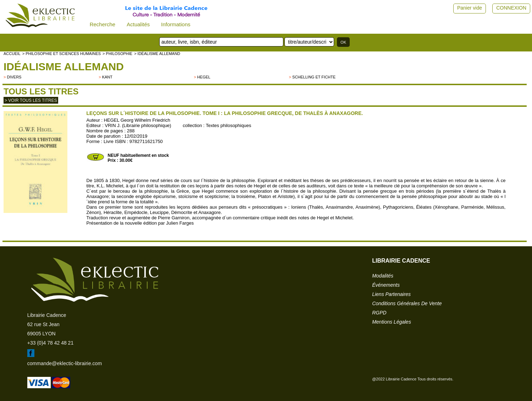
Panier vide (470, 8)
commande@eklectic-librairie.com (65, 363)
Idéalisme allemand (64, 67)
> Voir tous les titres (31, 100)
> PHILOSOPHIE (117, 54)
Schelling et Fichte (314, 77)
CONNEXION (511, 8)
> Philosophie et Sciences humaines (62, 54)
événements (386, 285)
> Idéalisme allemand (157, 54)
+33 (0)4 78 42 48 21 (50, 343)
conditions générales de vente (407, 303)
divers (14, 77)
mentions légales (392, 322)
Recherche (103, 24)
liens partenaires (391, 294)
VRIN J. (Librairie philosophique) (138, 125)
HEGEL (204, 77)
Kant (107, 77)
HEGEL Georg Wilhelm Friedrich (137, 120)
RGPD (379, 313)
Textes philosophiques (228, 125)
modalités (383, 276)
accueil (12, 54)
